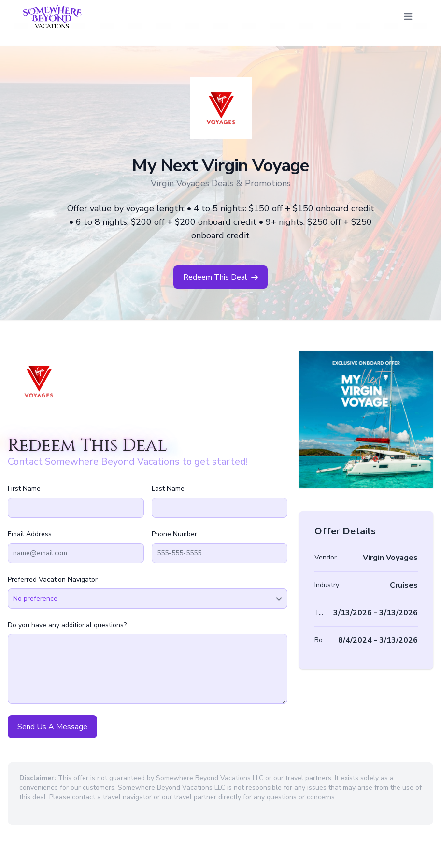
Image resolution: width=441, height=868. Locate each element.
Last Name (168, 489)
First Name (24, 489)
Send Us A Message (52, 727)
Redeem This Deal (220, 277)
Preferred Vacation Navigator (53, 580)
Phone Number (174, 534)
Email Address (30, 534)
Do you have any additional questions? (67, 625)
